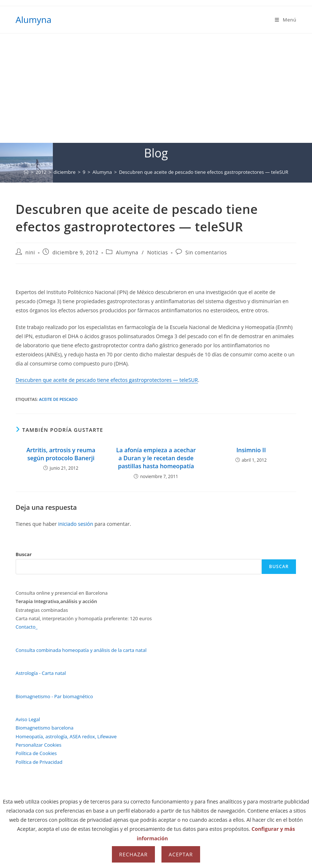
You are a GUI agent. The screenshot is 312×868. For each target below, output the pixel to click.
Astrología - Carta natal (41, 673)
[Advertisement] (156, 88)
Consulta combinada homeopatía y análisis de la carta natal (81, 650)
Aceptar (181, 854)
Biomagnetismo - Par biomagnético (54, 696)
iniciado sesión (75, 524)
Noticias (158, 252)
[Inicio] (26, 172)
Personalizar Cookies (39, 745)
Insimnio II (251, 450)
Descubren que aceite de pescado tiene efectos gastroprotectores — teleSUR (203, 172)
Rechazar (133, 854)
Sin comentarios (206, 252)
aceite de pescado (58, 399)
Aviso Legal (28, 719)
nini (30, 252)
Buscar (24, 554)
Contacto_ (27, 627)
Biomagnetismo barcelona (45, 728)
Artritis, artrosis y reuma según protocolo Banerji (61, 454)
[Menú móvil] (286, 20)
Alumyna (34, 19)
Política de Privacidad (39, 762)
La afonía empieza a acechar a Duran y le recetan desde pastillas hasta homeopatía (156, 458)
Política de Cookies (36, 753)
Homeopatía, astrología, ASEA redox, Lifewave (66, 736)
